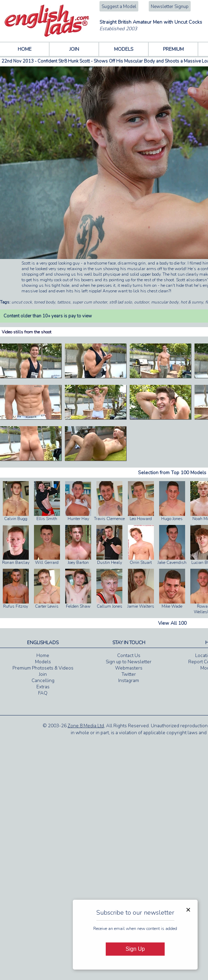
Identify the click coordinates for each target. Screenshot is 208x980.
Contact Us (129, 656)
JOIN (74, 49)
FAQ (43, 693)
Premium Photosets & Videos (43, 668)
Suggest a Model (119, 7)
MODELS (124, 49)
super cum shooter (90, 302)
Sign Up (135, 949)
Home (43, 656)
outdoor (142, 302)
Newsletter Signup (170, 7)
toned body (45, 302)
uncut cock (22, 302)
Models (43, 662)
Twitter (129, 674)
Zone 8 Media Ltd (86, 726)
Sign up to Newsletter (129, 662)
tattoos (64, 302)
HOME (25, 49)
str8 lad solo (121, 302)
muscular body (165, 302)
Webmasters (129, 668)
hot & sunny (192, 302)
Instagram (129, 681)
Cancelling (43, 681)
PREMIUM (173, 49)
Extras (43, 687)
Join (43, 674)
